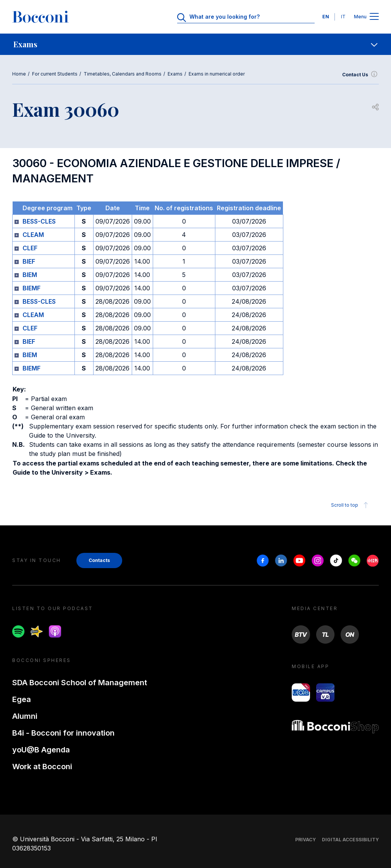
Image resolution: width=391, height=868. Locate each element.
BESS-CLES (39, 221)
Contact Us (360, 75)
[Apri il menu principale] (374, 17)
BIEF (29, 261)
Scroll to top (351, 505)
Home (19, 74)
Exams (175, 74)
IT (343, 17)
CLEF (30, 248)
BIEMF (32, 288)
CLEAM (33, 235)
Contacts (99, 560)
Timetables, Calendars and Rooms (123, 74)
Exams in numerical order (217, 74)
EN (326, 17)
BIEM (30, 275)
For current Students (55, 74)
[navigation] (195, 44)
